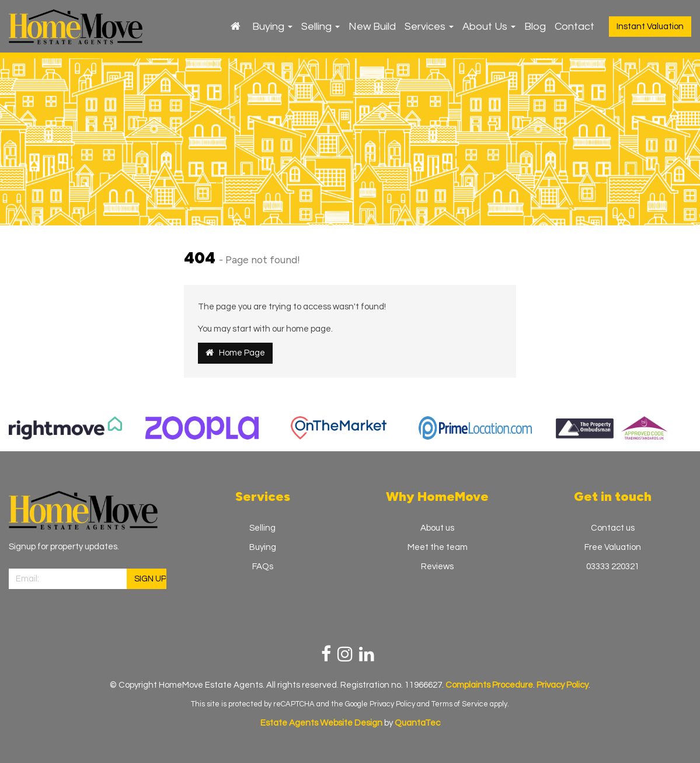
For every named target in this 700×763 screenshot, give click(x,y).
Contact (574, 27)
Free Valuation (613, 547)
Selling (321, 27)
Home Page (235, 353)
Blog (535, 27)
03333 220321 (613, 567)
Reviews (437, 567)
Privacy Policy (392, 704)
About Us (489, 27)
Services (429, 27)
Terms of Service (460, 704)
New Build (372, 27)
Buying (272, 27)
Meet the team (438, 547)
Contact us (613, 528)
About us (437, 528)
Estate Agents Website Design (321, 723)
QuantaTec (417, 723)
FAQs (263, 567)
